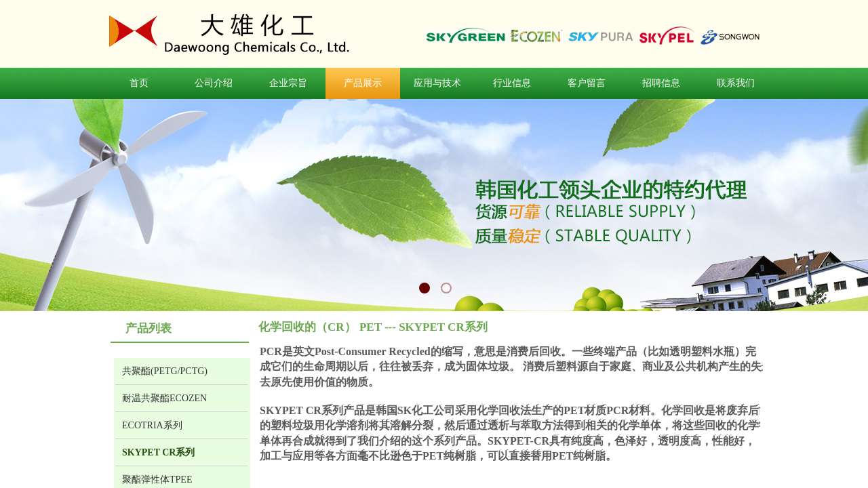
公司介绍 (214, 83)
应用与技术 (437, 83)
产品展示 (363, 83)
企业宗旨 (288, 83)
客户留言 (587, 83)
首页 (139, 83)
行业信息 (512, 83)
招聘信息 (661, 83)
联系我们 (736, 83)
